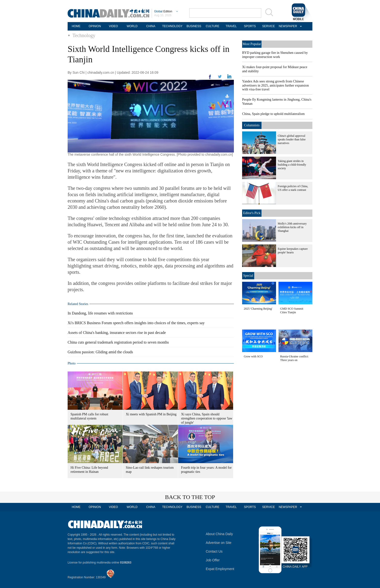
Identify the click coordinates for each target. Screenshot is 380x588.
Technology (84, 35)
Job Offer (213, 560)
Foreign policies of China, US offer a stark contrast (293, 188)
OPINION (95, 26)
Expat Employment (220, 569)
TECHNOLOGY (172, 26)
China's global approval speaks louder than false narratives (292, 139)
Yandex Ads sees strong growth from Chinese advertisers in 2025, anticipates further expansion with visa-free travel (275, 85)
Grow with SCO (253, 356)
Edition (163, 11)
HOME (76, 26)
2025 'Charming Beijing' (258, 309)
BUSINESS (194, 26)
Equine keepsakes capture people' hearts (293, 251)
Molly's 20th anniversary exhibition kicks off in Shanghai (292, 227)
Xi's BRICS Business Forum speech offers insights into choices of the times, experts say (136, 323)
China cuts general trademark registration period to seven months (118, 342)
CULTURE (213, 26)
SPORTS (250, 26)
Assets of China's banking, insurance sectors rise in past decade (117, 333)
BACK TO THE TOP (190, 497)
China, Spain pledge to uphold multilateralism (273, 114)
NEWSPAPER (287, 26)
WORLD (132, 26)
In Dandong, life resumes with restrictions (100, 313)
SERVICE (269, 26)
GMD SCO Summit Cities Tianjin (292, 310)
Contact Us (214, 551)
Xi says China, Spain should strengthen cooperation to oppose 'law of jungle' (207, 418)
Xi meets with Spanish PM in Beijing (151, 414)
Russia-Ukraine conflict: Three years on (294, 358)
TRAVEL (231, 26)
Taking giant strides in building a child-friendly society (292, 165)
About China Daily (219, 534)
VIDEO (113, 26)
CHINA (151, 26)
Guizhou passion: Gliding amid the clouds (100, 352)
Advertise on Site (219, 543)
